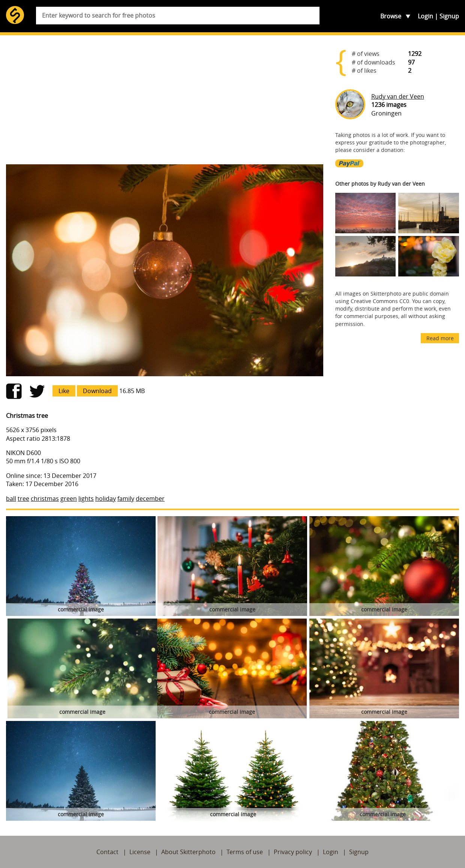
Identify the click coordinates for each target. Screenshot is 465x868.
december (150, 499)
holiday (106, 499)
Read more (440, 338)
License (140, 852)
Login (425, 16)
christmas (45, 499)
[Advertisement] (165, 100)
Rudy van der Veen (398, 96)
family (126, 499)
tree (23, 499)
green (69, 499)
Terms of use (245, 852)
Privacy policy (293, 852)
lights (86, 499)
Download (97, 391)
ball (11, 499)
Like (64, 391)
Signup (449, 16)
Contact (107, 852)
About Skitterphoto (188, 852)
